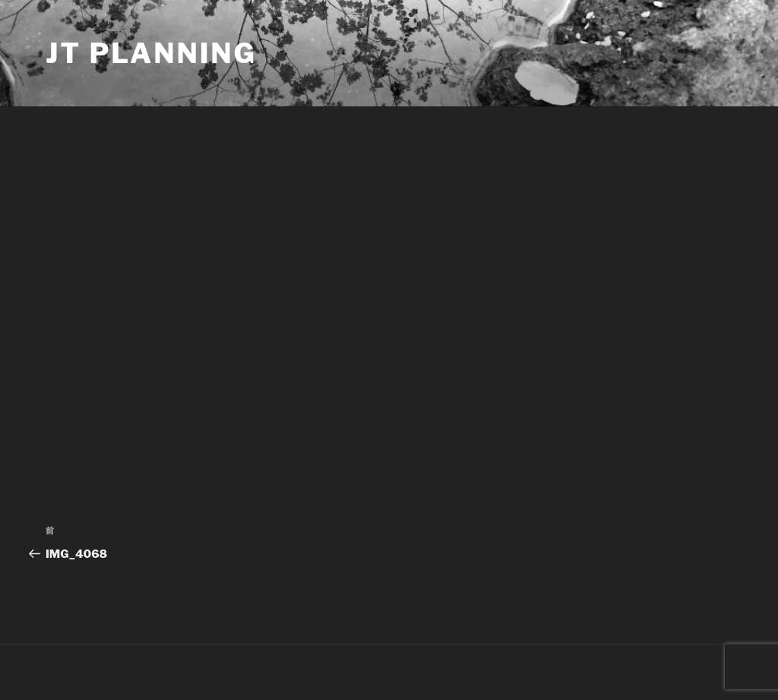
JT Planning (151, 53)
